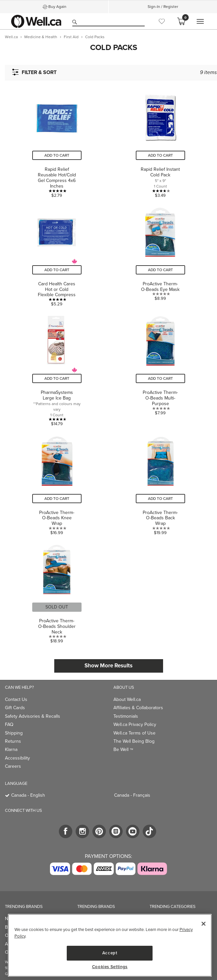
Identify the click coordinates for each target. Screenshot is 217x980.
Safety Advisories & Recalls (33, 716)
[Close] (204, 924)
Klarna (11, 749)
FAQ (9, 724)
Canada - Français (132, 795)
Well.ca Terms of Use (134, 733)
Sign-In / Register (163, 7)
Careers (13, 766)
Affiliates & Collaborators (138, 708)
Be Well (123, 749)
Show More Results (108, 666)
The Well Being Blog (134, 741)
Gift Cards (15, 708)
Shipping (14, 733)
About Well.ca (127, 699)
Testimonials (126, 716)
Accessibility (17, 758)
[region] (110, 945)
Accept (110, 953)
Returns (13, 741)
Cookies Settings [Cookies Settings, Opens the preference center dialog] (110, 967)
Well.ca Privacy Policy (135, 724)
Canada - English (28, 795)
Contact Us (16, 699)
